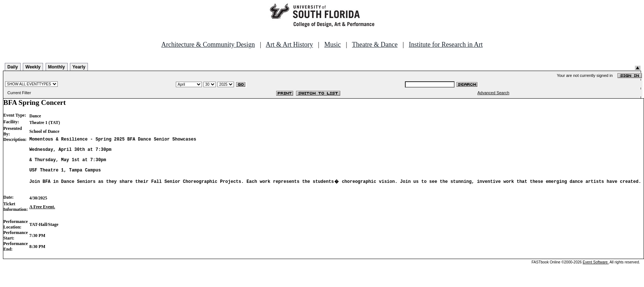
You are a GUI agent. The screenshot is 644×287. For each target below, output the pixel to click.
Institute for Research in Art (446, 45)
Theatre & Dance (375, 45)
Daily (13, 67)
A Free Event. (42, 218)
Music (333, 45)
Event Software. (596, 273)
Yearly (79, 67)
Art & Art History (290, 45)
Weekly (33, 67)
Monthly (57, 67)
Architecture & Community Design (208, 45)
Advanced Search (493, 93)
